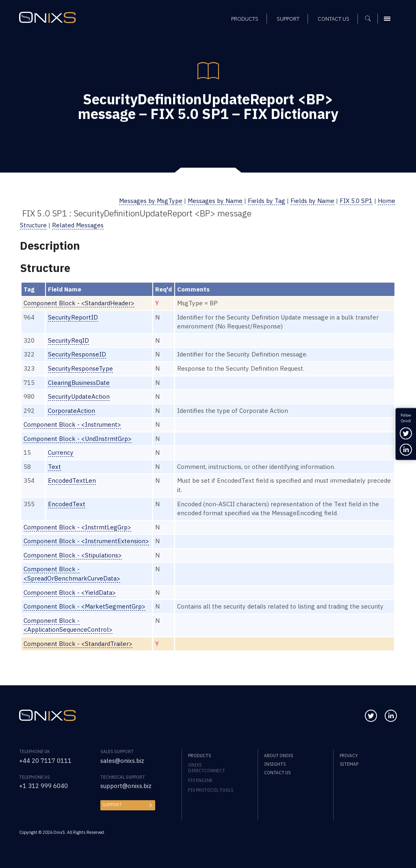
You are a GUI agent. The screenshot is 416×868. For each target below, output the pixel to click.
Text (54, 467)
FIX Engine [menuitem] (200, 780)
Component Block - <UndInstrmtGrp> (78, 439)
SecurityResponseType (80, 368)
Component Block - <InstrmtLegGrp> (77, 527)
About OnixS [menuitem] (278, 756)
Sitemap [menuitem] (349, 764)
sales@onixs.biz (122, 761)
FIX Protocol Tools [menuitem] (211, 790)
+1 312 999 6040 (43, 786)
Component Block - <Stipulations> (73, 555)
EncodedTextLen (72, 480)
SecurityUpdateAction (79, 396)
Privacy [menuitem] (349, 756)
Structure (33, 225)
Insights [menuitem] (275, 764)
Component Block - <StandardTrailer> (78, 644)
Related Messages (78, 225)
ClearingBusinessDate (79, 383)
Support (112, 805)
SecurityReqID (68, 340)
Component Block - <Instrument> (72, 424)
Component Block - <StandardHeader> (79, 303)
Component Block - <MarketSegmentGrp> (84, 606)
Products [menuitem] (199, 756)
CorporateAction (71, 411)
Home (387, 201)
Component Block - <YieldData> (70, 593)
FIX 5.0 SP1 (356, 201)
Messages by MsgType (151, 201)
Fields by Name (312, 201)
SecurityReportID (73, 317)
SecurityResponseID (77, 354)
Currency (61, 452)
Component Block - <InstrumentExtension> (86, 541)
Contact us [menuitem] (277, 773)
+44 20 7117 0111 (45, 761)
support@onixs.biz (126, 786)
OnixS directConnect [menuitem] (207, 768)
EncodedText (67, 504)
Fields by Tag (266, 201)
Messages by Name (215, 201)
